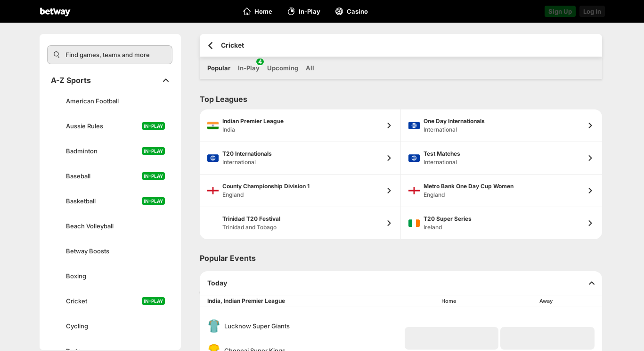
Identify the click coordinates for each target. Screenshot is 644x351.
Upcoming (283, 68)
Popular (219, 68)
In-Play (249, 65)
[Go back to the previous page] (210, 46)
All (310, 68)
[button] (452, 338)
